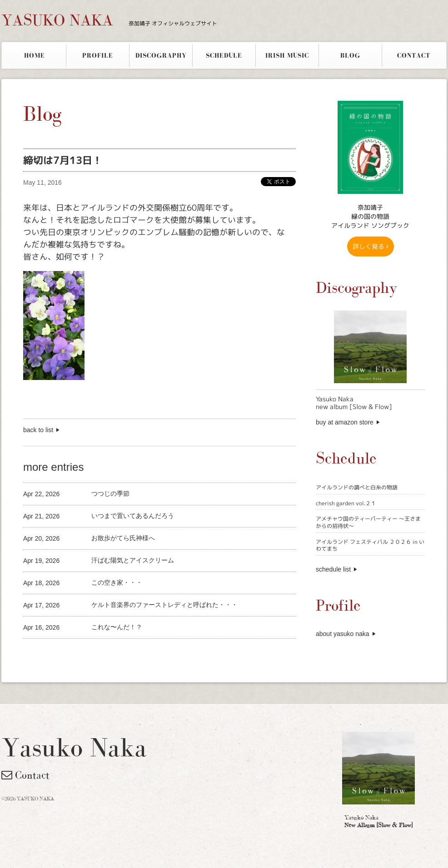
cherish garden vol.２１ (346, 503)
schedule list (333, 569)
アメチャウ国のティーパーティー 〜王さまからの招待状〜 (368, 522)
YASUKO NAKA (109, 20)
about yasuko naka (343, 634)
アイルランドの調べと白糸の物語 (357, 487)
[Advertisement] (129, 654)
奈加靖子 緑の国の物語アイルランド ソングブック (370, 216)
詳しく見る (371, 246)
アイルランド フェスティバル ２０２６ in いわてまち (370, 545)
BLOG (350, 55)
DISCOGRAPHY (161, 55)
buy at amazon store (345, 422)
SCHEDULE (224, 55)
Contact (25, 775)
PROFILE (98, 55)
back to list (38, 430)
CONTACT (414, 55)
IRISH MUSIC (287, 55)
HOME (35, 55)
